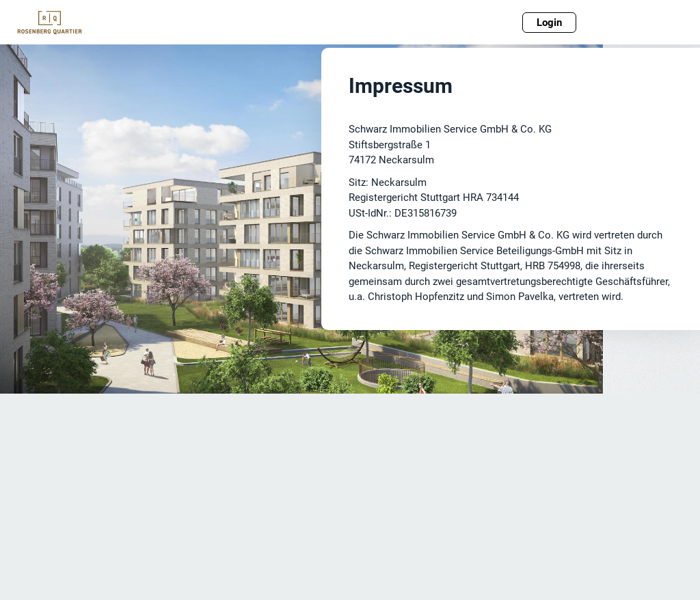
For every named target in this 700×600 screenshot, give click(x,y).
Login (549, 23)
